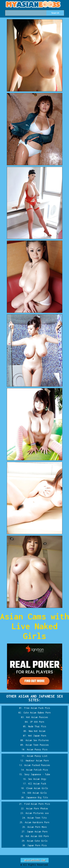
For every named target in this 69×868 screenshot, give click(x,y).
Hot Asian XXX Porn (37, 836)
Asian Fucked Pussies (37, 765)
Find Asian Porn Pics (37, 804)
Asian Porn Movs (37, 827)
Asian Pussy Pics (37, 749)
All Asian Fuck (37, 784)
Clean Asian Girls (37, 788)
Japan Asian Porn (37, 832)
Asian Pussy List (37, 756)
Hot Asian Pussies (37, 717)
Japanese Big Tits (37, 797)
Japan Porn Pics (37, 845)
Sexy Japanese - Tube (37, 774)
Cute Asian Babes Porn (37, 713)
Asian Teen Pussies (37, 745)
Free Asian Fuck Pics (37, 708)
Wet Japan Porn (37, 736)
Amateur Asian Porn (37, 761)
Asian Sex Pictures (37, 740)
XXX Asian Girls (37, 793)
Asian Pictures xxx (37, 813)
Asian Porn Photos (37, 809)
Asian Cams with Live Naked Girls (34, 626)
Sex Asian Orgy (37, 779)
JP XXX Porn (37, 722)
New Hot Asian (37, 731)
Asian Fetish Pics (37, 770)
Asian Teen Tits (37, 818)
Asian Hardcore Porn (37, 822)
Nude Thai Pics (37, 726)
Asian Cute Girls (37, 841)
